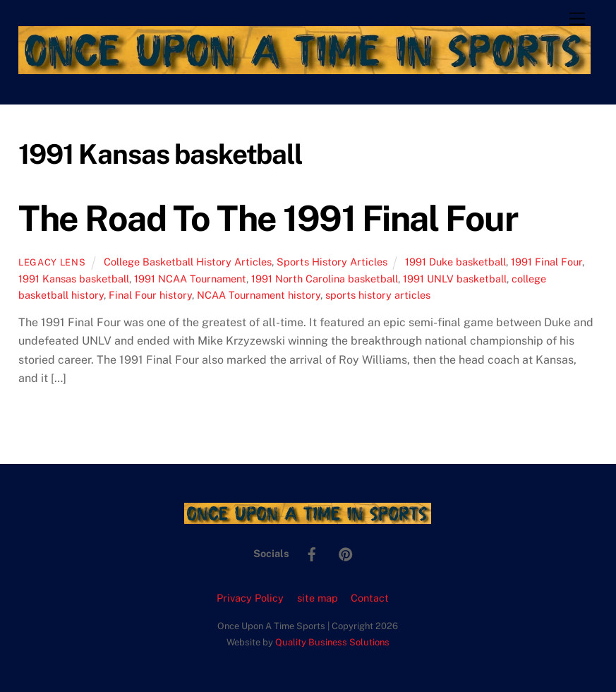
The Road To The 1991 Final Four (268, 218)
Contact (370, 598)
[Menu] (577, 19)
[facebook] (312, 553)
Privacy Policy (250, 598)
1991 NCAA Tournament (190, 279)
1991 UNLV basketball (455, 279)
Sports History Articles (332, 262)
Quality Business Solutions (332, 642)
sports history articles (378, 295)
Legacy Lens (52, 262)
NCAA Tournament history (259, 295)
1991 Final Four (546, 262)
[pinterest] (346, 553)
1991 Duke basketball (455, 262)
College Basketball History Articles (188, 262)
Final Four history (150, 295)
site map (318, 598)
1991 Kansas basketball (74, 279)
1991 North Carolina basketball (325, 279)
